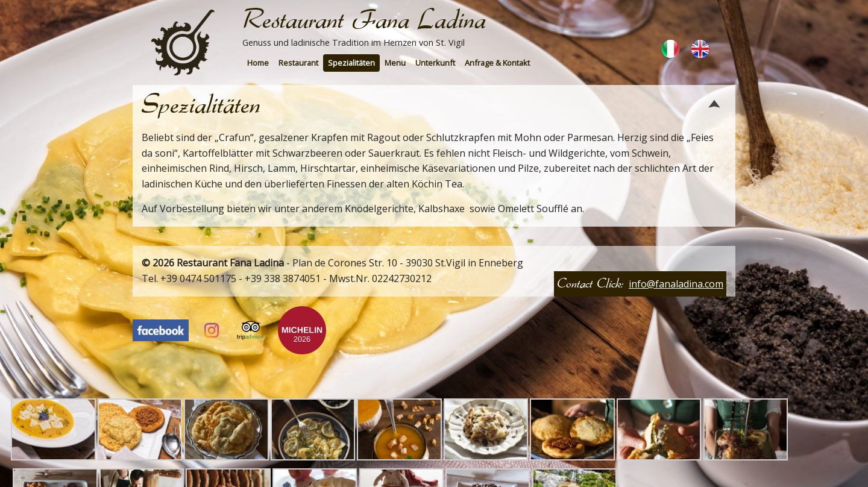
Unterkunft (435, 63)
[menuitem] (258, 63)
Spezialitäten (351, 63)
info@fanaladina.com (676, 284)
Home (258, 63)
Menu (395, 63)
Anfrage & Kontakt (497, 63)
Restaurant (298, 63)
